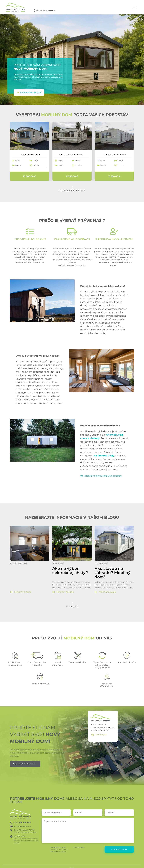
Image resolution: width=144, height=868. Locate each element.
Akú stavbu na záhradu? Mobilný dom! (113, 573)
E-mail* (79, 813)
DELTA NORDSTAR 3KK (72, 154)
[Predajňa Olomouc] (44, 11)
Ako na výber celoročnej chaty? (70, 571)
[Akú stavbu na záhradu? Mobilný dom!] (114, 543)
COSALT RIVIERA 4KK (114, 154)
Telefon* (110, 813)
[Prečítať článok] (21, 592)
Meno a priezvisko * (53, 813)
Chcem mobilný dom (29, 92)
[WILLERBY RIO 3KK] (30, 136)
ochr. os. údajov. (60, 852)
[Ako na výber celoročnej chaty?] (72, 543)
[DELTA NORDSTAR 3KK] (72, 136)
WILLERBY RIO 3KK (30, 154)
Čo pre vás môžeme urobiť (56, 821)
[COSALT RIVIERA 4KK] (114, 136)
